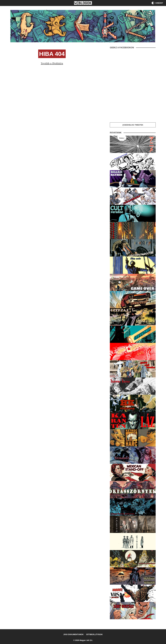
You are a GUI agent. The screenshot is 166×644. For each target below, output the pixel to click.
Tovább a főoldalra (52, 63)
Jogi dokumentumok (73, 634)
